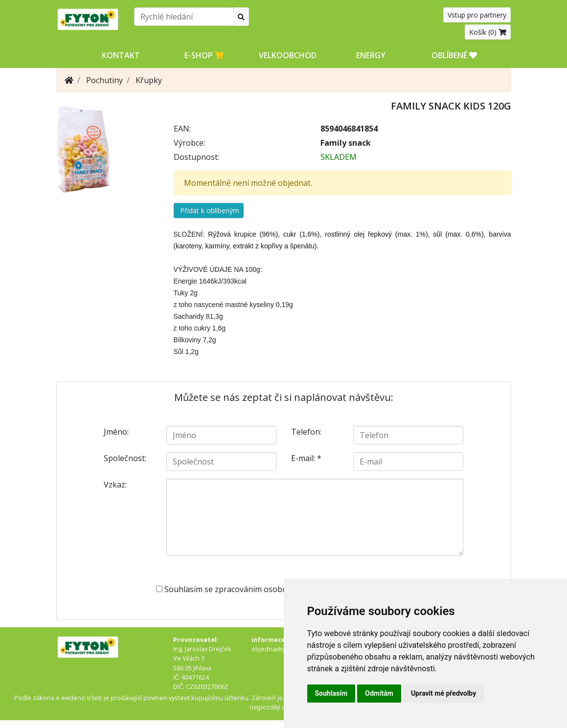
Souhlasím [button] (331, 693)
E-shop (204, 55)
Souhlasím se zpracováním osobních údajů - (278, 589)
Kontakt (121, 55)
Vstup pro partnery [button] (477, 15)
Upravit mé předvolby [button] (443, 693)
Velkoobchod (288, 55)
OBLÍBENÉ (454, 55)
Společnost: (125, 458)
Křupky (149, 80)
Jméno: (116, 432)
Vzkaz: (115, 485)
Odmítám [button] (379, 693)
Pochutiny (104, 80)
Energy (371, 55)
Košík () (488, 32)
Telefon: (306, 432)
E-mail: (306, 458)
